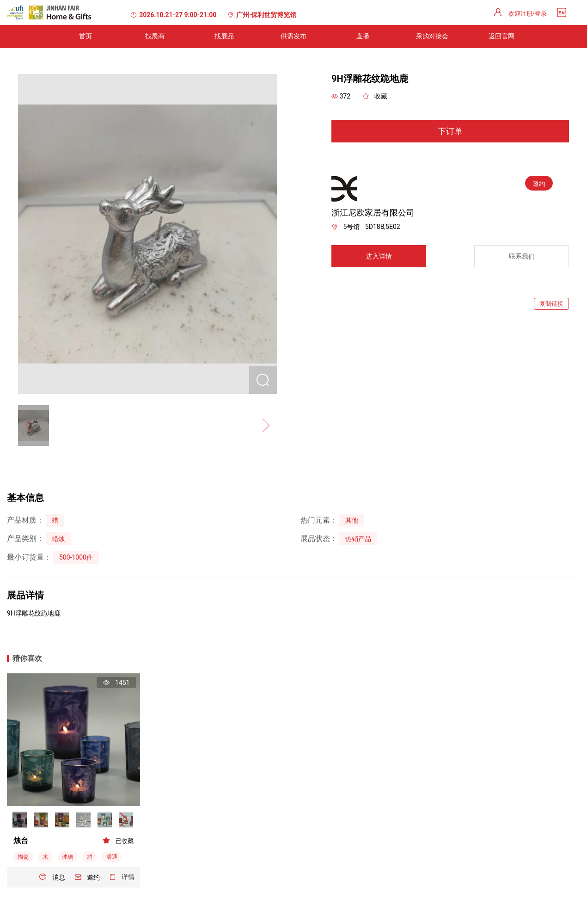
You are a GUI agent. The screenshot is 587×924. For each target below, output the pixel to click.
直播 (363, 36)
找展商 (155, 36)
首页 (86, 36)
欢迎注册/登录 (528, 14)
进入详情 (379, 256)
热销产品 (358, 539)
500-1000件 (76, 557)
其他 (352, 520)
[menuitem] (86, 37)
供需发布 (293, 36)
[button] (124, 820)
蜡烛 (58, 539)
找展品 (224, 36)
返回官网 (501, 36)
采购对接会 (432, 36)
